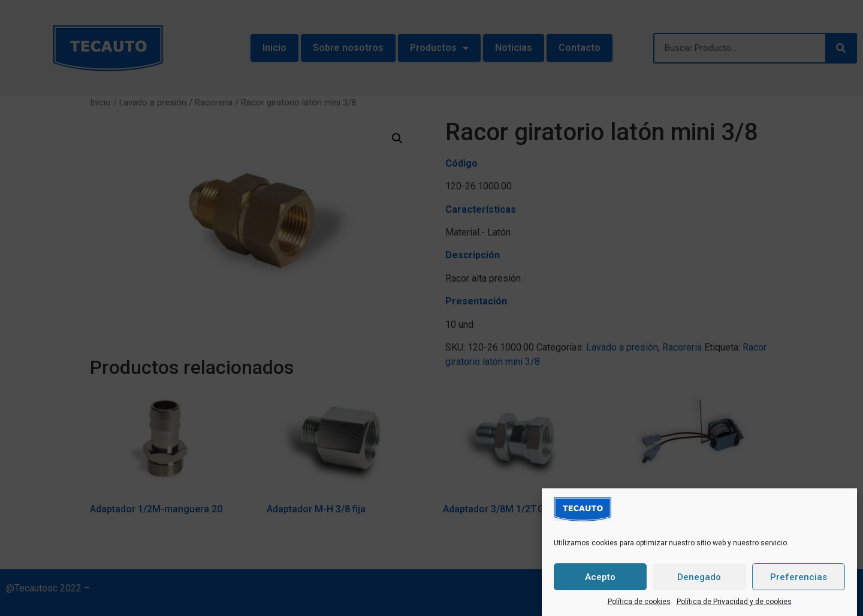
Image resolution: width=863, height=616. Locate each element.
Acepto (600, 578)
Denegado (699, 578)
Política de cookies (639, 603)
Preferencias (799, 578)
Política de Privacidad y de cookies (734, 603)
